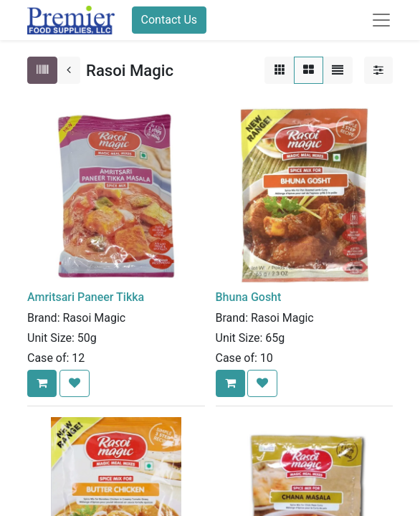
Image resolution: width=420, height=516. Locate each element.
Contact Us (170, 20)
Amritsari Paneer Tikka (86, 297)
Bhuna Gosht (249, 297)
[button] (42, 383)
